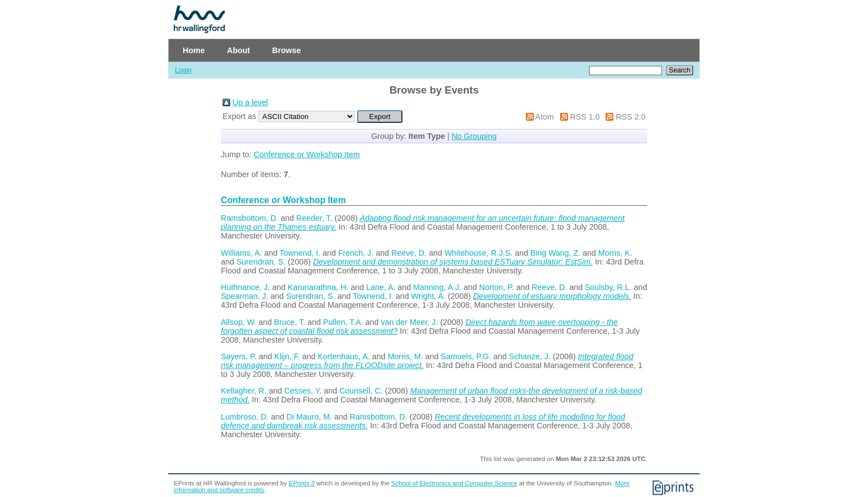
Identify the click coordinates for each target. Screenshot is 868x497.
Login (183, 70)
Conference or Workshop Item (307, 154)
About (239, 50)
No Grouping (474, 136)
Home (194, 50)
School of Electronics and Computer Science (454, 483)
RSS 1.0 (585, 117)
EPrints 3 (302, 483)
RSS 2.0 (631, 117)
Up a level (250, 102)
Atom (545, 117)
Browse (287, 50)
